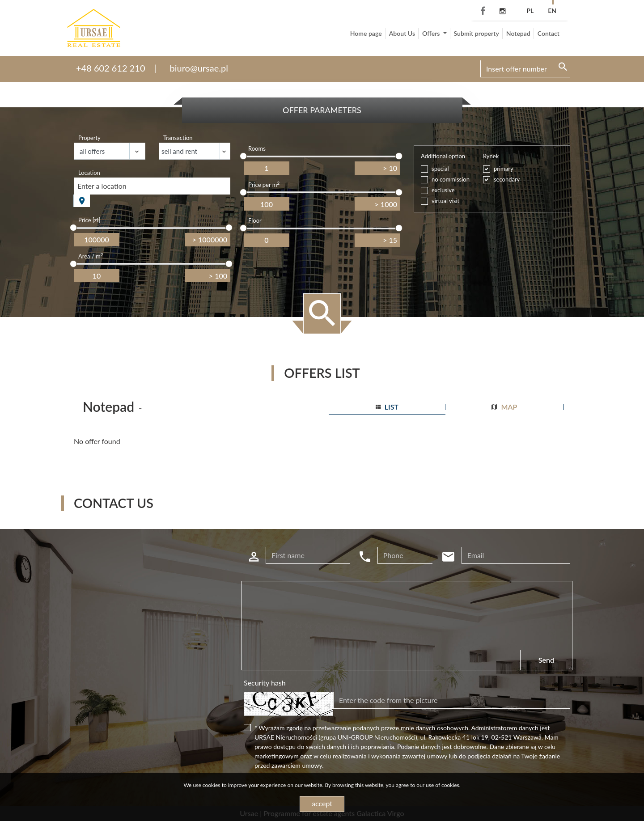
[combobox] (152, 186)
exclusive (443, 190)
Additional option (443, 156)
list (387, 407)
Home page (366, 33)
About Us (402, 33)
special (440, 169)
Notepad (518, 33)
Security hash (265, 683)
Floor (255, 220)
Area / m (91, 256)
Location (89, 173)
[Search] (525, 69)
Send (546, 660)
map (504, 407)
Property (89, 138)
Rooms (257, 148)
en (552, 11)
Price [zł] (89, 220)
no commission (451, 179)
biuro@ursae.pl (199, 68)
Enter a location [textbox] (102, 186)
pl (530, 11)
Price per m (264, 184)
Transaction (178, 138)
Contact (549, 33)
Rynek (491, 156)
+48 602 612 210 (111, 68)
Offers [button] (432, 33)
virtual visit (445, 201)
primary (504, 169)
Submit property (477, 33)
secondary (507, 179)
